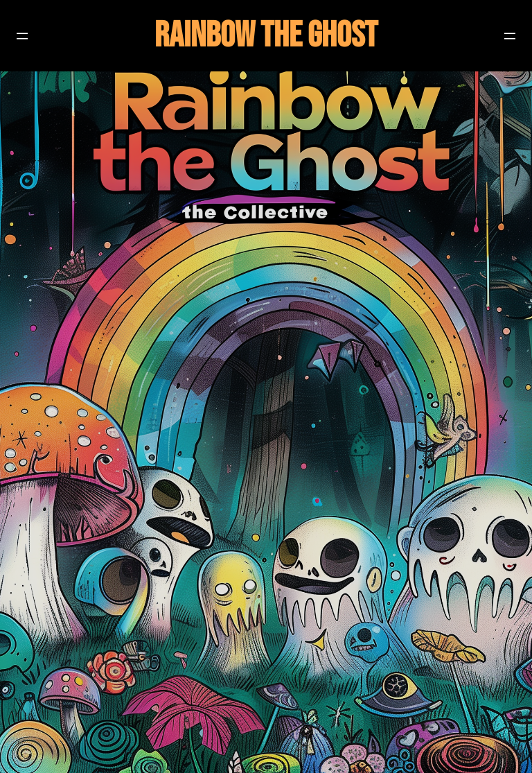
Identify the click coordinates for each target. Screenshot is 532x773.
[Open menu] (22, 36)
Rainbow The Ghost (266, 36)
